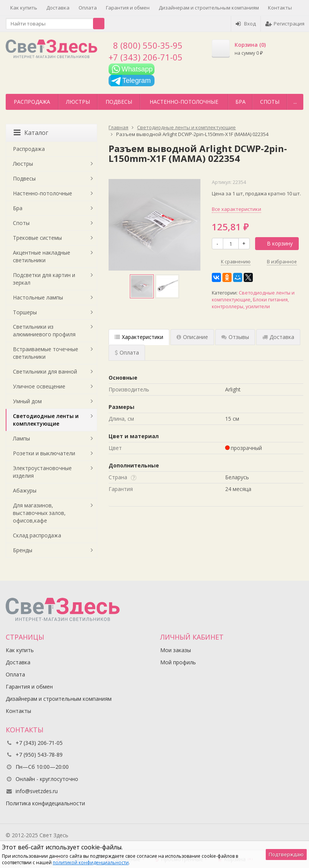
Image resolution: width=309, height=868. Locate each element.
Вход (246, 24)
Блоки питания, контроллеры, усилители (250, 303)
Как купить (24, 8)
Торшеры (25, 312)
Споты (270, 102)
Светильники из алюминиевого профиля (44, 330)
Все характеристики (236, 209)
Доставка (58, 8)
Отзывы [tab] (235, 337)
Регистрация (285, 24)
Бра (240, 102)
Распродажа (32, 102)
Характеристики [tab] (139, 337)
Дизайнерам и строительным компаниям (209, 8)
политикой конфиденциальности (91, 862)
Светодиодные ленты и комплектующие (46, 420)
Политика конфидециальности (45, 803)
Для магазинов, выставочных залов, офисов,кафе (39, 513)
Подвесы (119, 102)
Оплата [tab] (127, 352)
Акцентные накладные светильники (42, 256)
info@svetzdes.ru (37, 791)
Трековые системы (37, 238)
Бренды (23, 550)
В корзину (276, 243)
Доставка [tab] (278, 337)
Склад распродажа (37, 535)
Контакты (280, 8)
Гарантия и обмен (128, 8)
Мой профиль (178, 662)
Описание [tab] (192, 337)
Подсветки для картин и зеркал (44, 279)
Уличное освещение (39, 386)
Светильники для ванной (45, 371)
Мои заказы (176, 650)
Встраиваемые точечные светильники (46, 353)
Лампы (21, 438)
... (295, 102)
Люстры (78, 102)
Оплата (88, 8)
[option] (142, 286)
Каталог (31, 133)
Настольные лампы (38, 297)
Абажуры (25, 490)
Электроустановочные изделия (42, 472)
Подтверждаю (286, 854)
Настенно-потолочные (184, 102)
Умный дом (27, 401)
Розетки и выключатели (44, 453)
